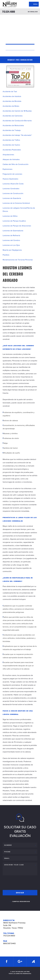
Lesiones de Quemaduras (13, 231)
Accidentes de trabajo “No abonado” (17, 135)
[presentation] (19, 882)
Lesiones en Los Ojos (11, 245)
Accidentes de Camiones (13, 116)
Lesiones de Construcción (13, 193)
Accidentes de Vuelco (11, 145)
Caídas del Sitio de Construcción (16, 164)
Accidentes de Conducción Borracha (17, 121)
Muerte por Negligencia (12, 250)
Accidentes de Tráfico (11, 140)
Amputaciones (8, 155)
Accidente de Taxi (10, 91)
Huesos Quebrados (10, 179)
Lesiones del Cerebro (11, 240)
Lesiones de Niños (10, 216)
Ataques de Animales (11, 159)
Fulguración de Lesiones (12, 174)
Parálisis (6, 255)
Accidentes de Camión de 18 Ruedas (17, 111)
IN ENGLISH (33, 12)
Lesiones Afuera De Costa (13, 184)
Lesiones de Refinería (11, 235)
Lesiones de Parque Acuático (14, 221)
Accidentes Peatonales (12, 150)
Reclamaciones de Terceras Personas (18, 260)
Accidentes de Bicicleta (12, 101)
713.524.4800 (9, 12)
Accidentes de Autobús (12, 96)
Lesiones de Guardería (12, 198)
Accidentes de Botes (11, 106)
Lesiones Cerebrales (11, 188)
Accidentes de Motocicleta (13, 125)
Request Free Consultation (20, 60)
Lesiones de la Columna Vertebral (16, 203)
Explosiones (8, 169)
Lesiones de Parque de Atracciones (17, 226)
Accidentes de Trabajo (12, 130)
